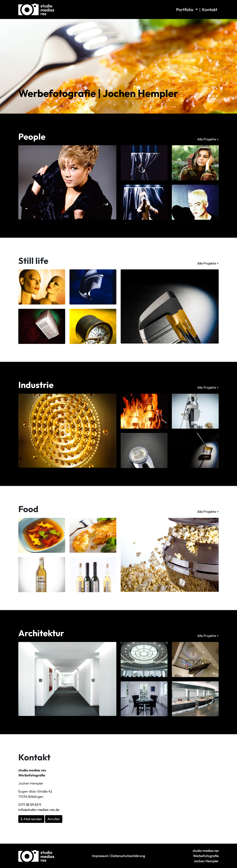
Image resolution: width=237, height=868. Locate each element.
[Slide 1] (213, 96)
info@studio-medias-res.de (39, 810)
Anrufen (54, 819)
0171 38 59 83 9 (30, 805)
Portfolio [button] (185, 9)
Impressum (100, 856)
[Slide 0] (209, 96)
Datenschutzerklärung (128, 856)
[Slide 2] (217, 96)
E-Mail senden (31, 819)
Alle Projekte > (208, 139)
